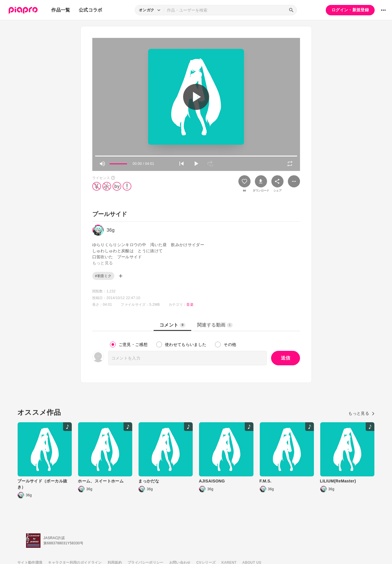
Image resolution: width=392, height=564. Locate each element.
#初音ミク (103, 276)
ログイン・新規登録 (350, 10)
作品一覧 (61, 10)
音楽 (190, 305)
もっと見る (361, 413)
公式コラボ (91, 10)
